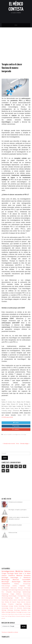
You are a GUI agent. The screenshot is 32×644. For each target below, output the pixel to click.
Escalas (3, 616)
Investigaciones (17, 435)
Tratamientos (6, 584)
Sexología (11, 606)
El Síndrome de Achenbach (15, 502)
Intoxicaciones (22, 590)
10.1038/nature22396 (7, 417)
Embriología (28, 614)
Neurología (5, 582)
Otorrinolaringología (7, 598)
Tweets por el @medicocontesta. (10, 632)
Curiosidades (26, 580)
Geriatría (16, 606)
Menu (16, 25)
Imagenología (19, 604)
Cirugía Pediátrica (16, 594)
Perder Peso (19, 598)
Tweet (16, 423)
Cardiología (5, 590)
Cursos (24, 614)
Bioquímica (11, 604)
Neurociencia (27, 594)
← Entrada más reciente (9, 444)
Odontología (10, 610)
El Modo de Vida (13, 533)
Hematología (22, 606)
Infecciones (27, 582)
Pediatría (17, 584)
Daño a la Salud (25, 573)
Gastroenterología (13, 590)
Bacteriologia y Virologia (16, 596)
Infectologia (27, 588)
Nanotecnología (27, 608)
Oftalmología (5, 596)
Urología (20, 588)
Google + (16, 429)
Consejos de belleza (18, 614)
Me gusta (16, 426)
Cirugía (4, 573)
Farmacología (16, 582)
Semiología (8, 612)
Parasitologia (17, 610)
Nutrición (16, 580)
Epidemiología (27, 592)
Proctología (28, 606)
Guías (6, 616)
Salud (16, 573)
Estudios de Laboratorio (16, 608)
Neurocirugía (27, 596)
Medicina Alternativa (16, 616)
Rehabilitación (27, 604)
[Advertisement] (16, 47)
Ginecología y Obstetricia (20, 578)
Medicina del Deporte (11, 602)
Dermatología (27, 584)
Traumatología (5, 600)
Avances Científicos (8, 435)
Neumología (5, 580)
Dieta (29, 586)
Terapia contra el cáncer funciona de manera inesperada (12, 68)
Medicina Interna (23, 571)
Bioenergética (24, 612)
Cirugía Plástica (11, 614)
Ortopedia (9, 592)
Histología (10, 616)
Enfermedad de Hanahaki (15, 525)
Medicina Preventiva (23, 576)
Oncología (24, 435)
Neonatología (17, 592)
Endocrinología (6, 586)
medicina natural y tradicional (16, 600)
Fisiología (28, 598)
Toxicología (19, 612)
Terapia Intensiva (21, 602)
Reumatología (5, 606)
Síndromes (13, 612)
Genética (15, 586)
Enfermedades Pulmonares (9, 588)
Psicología (5, 578)
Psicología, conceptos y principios (18, 510)
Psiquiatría (22, 586)
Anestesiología (5, 608)
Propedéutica (24, 610)
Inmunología (5, 594)
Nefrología (4, 610)
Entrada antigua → (25, 444)
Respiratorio (23, 616)
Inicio (18, 444)
